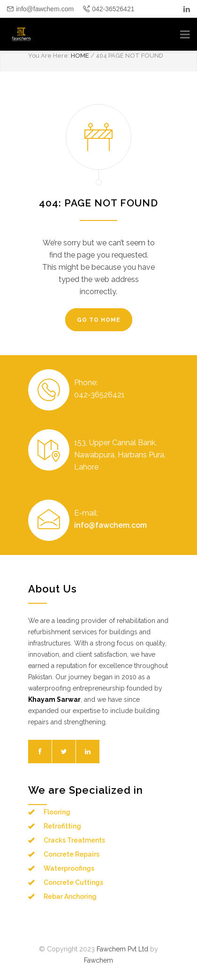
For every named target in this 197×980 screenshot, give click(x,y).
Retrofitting (62, 826)
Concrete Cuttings (73, 882)
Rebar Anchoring (70, 896)
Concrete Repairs (72, 854)
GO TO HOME (99, 320)
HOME (80, 56)
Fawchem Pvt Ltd (122, 949)
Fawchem (98, 960)
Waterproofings (69, 868)
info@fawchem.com (45, 9)
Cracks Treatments (74, 840)
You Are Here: (49, 56)
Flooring (57, 812)
